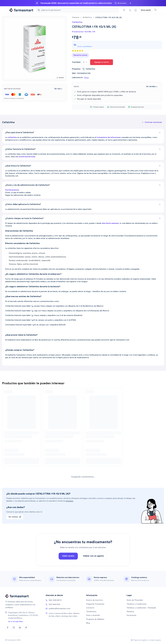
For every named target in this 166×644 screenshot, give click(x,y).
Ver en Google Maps (16, 621)
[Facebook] (8, 627)
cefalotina (89, 69)
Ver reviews (15, 517)
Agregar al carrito (102, 62)
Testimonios (91, 612)
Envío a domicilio (93, 615)
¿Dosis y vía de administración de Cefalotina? (83, 185)
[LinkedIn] (20, 627)
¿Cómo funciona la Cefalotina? (83, 149)
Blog (88, 623)
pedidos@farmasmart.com (58, 609)
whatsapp (69, 501)
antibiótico (87, 17)
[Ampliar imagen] (60, 78)
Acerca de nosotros (94, 600)
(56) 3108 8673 (54, 600)
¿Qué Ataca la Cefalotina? (83, 166)
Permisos (130, 612)
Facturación (131, 615)
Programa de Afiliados (95, 619)
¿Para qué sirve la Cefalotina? (83, 132)
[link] (109, 18)
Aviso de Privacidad (135, 600)
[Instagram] (14, 627)
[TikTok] (26, 627)
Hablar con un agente (93, 557)
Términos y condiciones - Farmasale (141, 608)
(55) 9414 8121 (53, 604)
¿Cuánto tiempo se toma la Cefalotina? (83, 218)
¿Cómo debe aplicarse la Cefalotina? (83, 204)
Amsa (86, 78)
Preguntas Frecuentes (95, 604)
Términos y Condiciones (137, 604)
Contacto (90, 608)
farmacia (76, 17)
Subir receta (68, 557)
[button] (152, 122)
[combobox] (85, 62)
